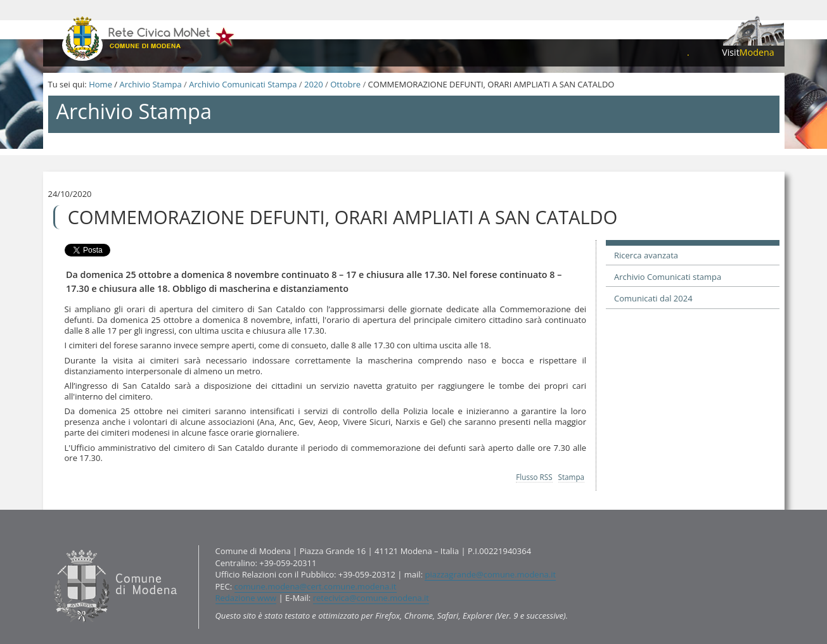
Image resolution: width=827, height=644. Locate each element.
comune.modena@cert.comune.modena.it (316, 586)
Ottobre (345, 84)
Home (100, 84)
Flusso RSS (534, 477)
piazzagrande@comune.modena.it (490, 574)
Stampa (572, 477)
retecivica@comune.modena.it (371, 598)
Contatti (50, 545)
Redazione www (246, 598)
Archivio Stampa (150, 84)
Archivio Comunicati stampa (668, 277)
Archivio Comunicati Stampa (243, 84)
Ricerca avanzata (646, 255)
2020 (314, 84)
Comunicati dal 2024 (653, 298)
